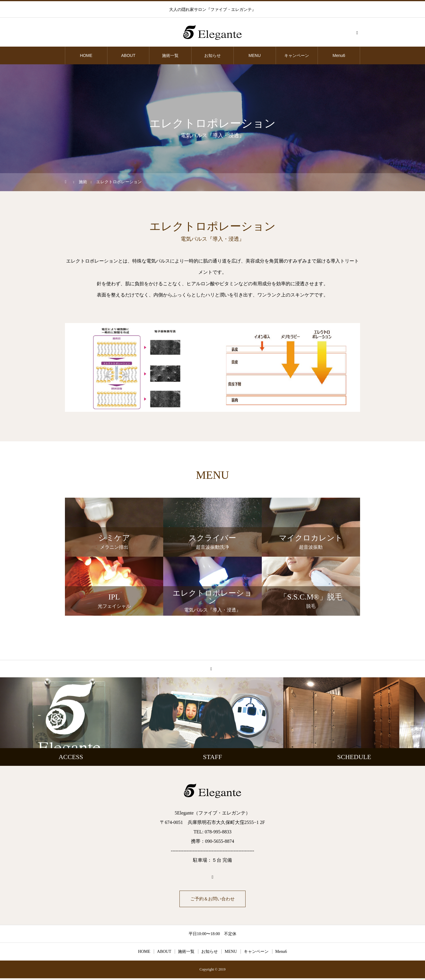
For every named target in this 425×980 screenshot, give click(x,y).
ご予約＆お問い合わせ (212, 900)
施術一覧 (170, 55)
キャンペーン (297, 55)
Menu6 (339, 55)
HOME (86, 55)
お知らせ (212, 55)
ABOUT (128, 55)
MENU (255, 55)
